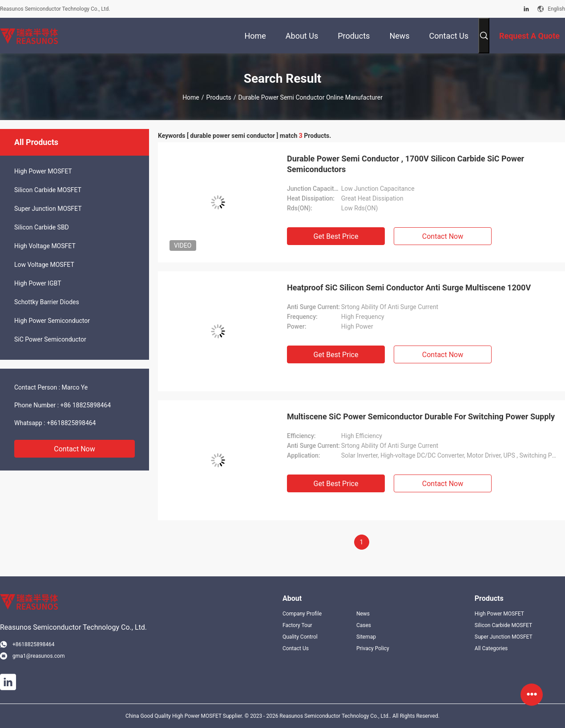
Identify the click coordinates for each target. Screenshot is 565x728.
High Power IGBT (38, 283)
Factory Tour (297, 625)
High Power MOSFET (43, 171)
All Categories (491, 648)
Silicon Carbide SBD (42, 227)
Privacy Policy (373, 648)
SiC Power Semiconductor (50, 339)
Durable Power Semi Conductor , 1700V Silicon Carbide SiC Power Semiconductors (406, 164)
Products (219, 97)
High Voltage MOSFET (45, 246)
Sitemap (366, 637)
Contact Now (74, 449)
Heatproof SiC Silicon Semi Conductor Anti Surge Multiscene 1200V (409, 288)
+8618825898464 (71, 423)
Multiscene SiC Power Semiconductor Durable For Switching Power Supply (421, 416)
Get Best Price (336, 236)
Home (191, 97)
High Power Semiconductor (52, 321)
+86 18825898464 (86, 405)
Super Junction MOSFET (48, 209)
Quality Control (300, 637)
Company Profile (302, 614)
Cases (364, 625)
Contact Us (296, 648)
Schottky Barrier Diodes (47, 302)
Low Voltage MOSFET (44, 265)
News (363, 614)
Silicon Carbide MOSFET (48, 190)
